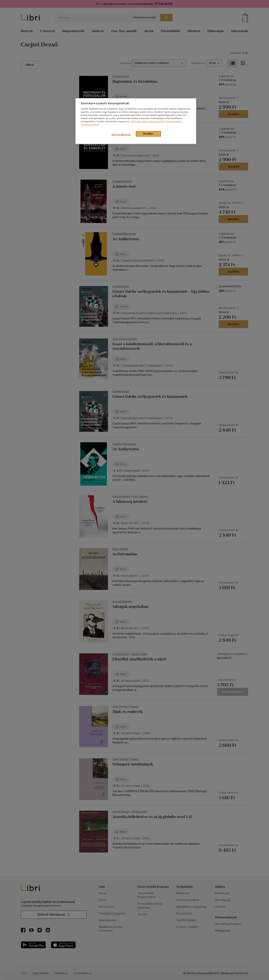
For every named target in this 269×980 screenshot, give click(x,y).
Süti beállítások (121, 135)
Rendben (149, 134)
